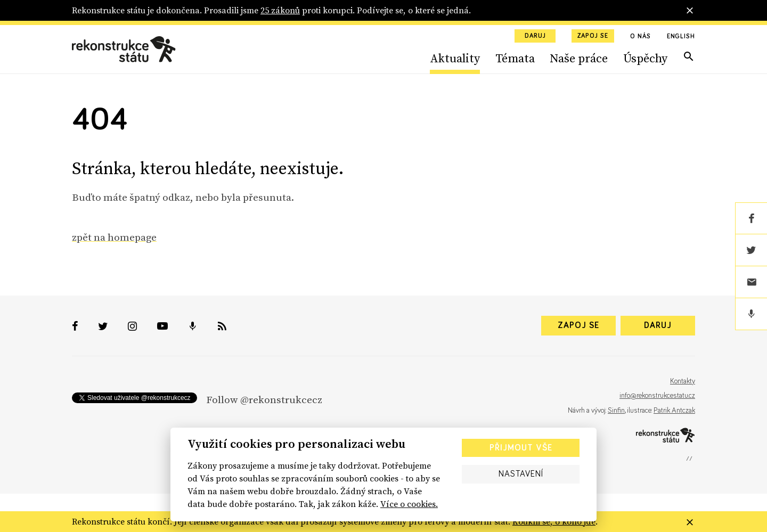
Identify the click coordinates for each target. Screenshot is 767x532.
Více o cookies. (409, 504)
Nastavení (521, 474)
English (681, 37)
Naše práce (579, 58)
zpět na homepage (114, 237)
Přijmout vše (521, 448)
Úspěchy (645, 58)
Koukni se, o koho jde (554, 521)
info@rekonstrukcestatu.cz (657, 396)
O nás (640, 37)
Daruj (535, 36)
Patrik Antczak (674, 411)
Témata (515, 58)
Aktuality (455, 58)
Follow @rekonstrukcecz (264, 399)
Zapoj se (593, 36)
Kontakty (683, 381)
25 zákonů (280, 10)
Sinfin (616, 411)
